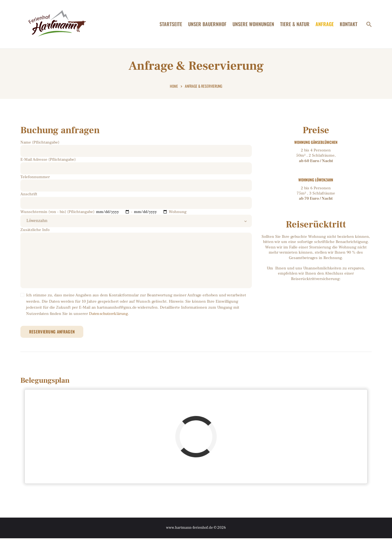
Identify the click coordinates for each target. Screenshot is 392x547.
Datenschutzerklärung (109, 322)
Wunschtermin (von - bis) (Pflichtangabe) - (95, 216)
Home (174, 89)
